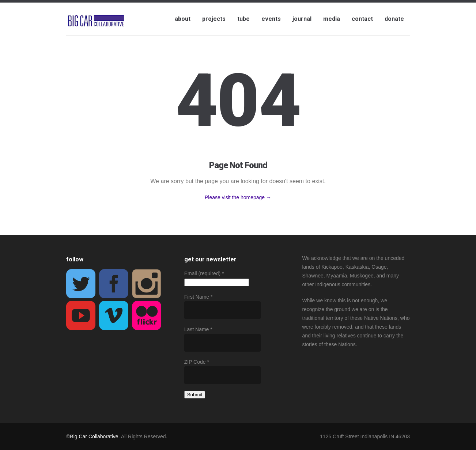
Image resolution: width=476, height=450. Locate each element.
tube (243, 19)
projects (214, 19)
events (271, 19)
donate (394, 19)
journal (302, 19)
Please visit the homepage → (238, 197)
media (332, 19)
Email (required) (204, 273)
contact (362, 19)
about (183, 19)
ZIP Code (197, 362)
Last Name (198, 329)
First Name (199, 297)
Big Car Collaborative (94, 436)
